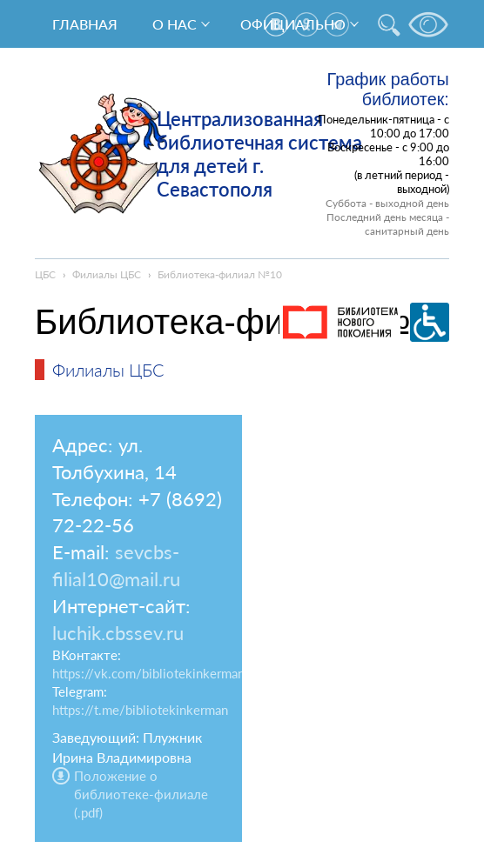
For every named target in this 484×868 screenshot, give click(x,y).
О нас (175, 24)
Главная (85, 24)
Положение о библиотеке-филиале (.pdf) (141, 794)
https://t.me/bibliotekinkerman (140, 710)
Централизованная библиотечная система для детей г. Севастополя (259, 154)
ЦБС (45, 274)
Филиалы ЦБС (107, 274)
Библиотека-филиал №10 (220, 274)
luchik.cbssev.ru (118, 633)
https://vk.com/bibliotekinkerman (148, 673)
